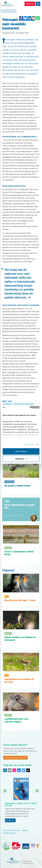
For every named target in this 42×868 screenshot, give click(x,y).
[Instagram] (14, 770)
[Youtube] (10, 770)
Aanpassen (21, 459)
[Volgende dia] (37, 807)
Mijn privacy (15, 830)
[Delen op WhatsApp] (38, 18)
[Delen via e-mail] (34, 18)
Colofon (25, 830)
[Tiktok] (28, 770)
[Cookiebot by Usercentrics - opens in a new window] (30, 407)
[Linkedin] (19, 770)
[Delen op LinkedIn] (29, 18)
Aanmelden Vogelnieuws (16, 758)
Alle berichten (9, 11)
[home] (11, 4)
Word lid (10, 820)
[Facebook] (5, 770)
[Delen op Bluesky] (25, 18)
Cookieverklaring (9, 833)
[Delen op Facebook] (21, 18)
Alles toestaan (21, 451)
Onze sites (7, 830)
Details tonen (30, 444)
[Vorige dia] (5, 807)
